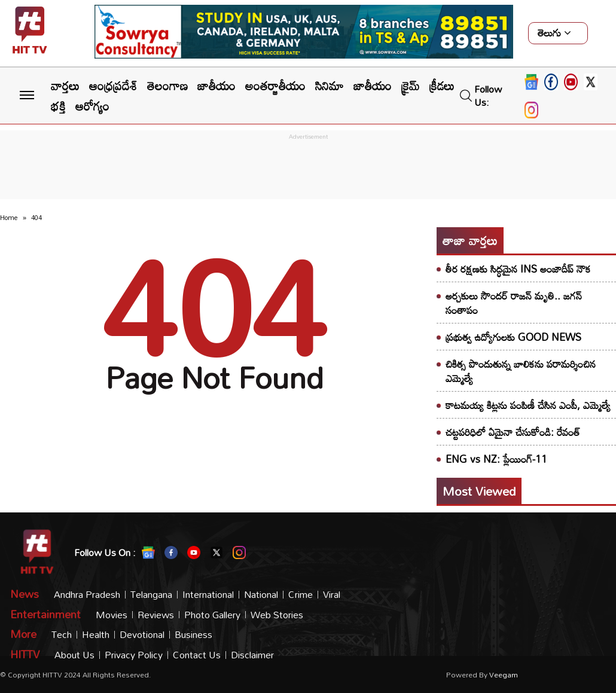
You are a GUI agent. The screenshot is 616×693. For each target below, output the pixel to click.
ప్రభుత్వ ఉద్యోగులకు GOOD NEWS (513, 337)
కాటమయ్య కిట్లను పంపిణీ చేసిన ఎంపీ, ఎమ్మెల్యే (528, 405)
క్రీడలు (442, 86)
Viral (332, 595)
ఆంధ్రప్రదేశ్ (113, 86)
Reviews (156, 615)
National (261, 595)
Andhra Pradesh (87, 595)
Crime (301, 595)
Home (9, 218)
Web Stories (277, 615)
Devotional (142, 635)
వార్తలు (65, 86)
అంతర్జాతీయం (275, 86)
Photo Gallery (212, 615)
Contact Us (197, 655)
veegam (504, 674)
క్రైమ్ (411, 86)
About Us (74, 655)
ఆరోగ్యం (92, 106)
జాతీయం (216, 86)
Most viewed (479, 491)
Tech (62, 635)
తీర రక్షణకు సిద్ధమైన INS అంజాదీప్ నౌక (518, 269)
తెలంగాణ (167, 86)
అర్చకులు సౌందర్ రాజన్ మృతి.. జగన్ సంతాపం (514, 303)
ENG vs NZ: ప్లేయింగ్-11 (496, 459)
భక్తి (58, 106)
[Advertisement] (308, 170)
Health (96, 635)
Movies (112, 615)
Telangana (151, 595)
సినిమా (330, 86)
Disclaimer (252, 655)
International (208, 595)
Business (193, 635)
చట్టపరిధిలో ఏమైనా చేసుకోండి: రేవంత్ (513, 432)
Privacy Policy (134, 655)
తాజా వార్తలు (470, 240)
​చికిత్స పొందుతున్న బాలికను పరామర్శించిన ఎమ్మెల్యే (521, 371)
